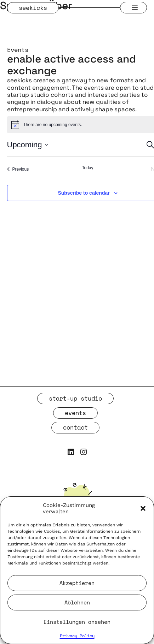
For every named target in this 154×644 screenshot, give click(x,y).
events (75, 413)
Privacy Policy (77, 636)
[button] (143, 508)
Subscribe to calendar (84, 193)
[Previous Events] (18, 169)
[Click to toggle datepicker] (28, 145)
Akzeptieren (77, 583)
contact (75, 427)
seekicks (33, 8)
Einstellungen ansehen (77, 622)
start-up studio (75, 398)
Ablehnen (77, 602)
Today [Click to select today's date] (87, 168)
